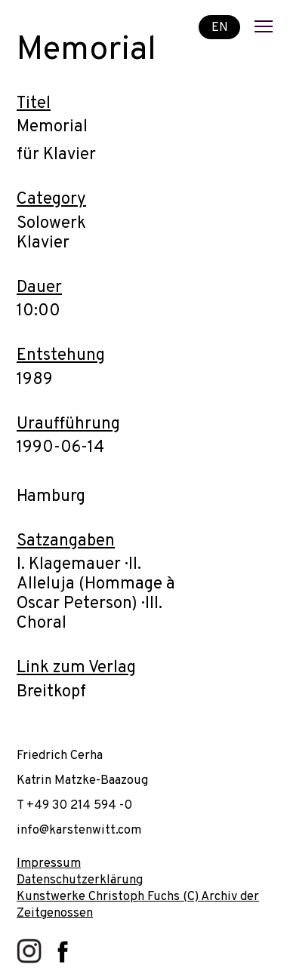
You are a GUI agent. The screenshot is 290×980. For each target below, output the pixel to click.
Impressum (49, 863)
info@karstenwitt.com (79, 830)
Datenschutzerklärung (80, 880)
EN (220, 27)
